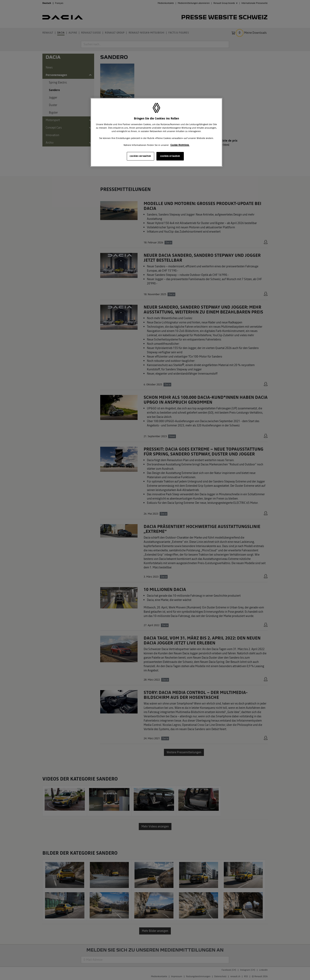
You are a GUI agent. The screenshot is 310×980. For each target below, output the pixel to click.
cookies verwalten (140, 156)
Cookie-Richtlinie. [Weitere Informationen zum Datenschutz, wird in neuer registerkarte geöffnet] (180, 145)
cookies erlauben (170, 156)
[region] (156, 132)
